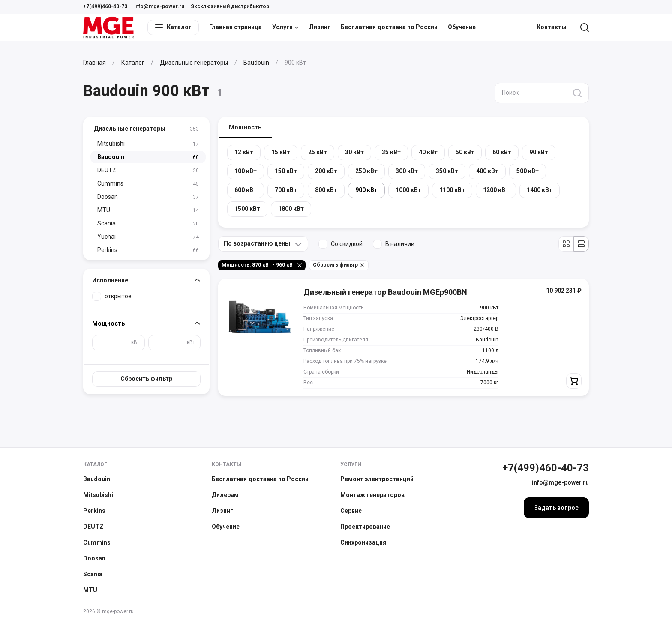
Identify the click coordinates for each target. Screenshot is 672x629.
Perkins (94, 511)
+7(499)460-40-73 (105, 6)
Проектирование (365, 527)
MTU (90, 590)
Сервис (351, 511)
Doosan (94, 558)
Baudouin (97, 479)
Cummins (97, 542)
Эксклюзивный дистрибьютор (230, 6)
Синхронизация (363, 542)
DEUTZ (93, 527)
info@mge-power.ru (159, 6)
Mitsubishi (98, 495)
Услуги (285, 27)
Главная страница (235, 27)
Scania (93, 574)
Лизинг (320, 27)
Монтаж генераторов (372, 495)
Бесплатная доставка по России (389, 27)
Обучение (462, 27)
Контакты (552, 27)
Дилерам (225, 495)
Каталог (95, 464)
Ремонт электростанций (377, 479)
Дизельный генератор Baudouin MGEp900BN (385, 292)
